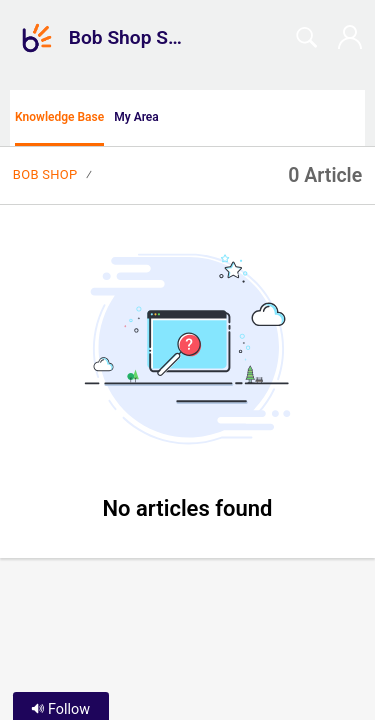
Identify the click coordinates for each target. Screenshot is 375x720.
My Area (136, 117)
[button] (200, 118)
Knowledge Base (59, 117)
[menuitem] (352, 118)
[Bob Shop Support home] (37, 38)
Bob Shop (45, 174)
